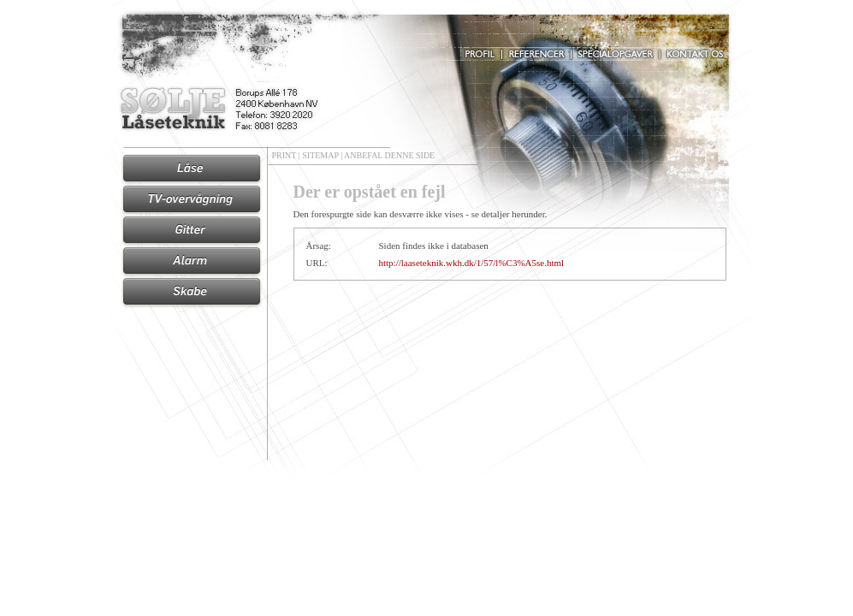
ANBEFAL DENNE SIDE (389, 155)
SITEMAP (320, 155)
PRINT (284, 155)
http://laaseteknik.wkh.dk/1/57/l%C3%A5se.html (472, 263)
